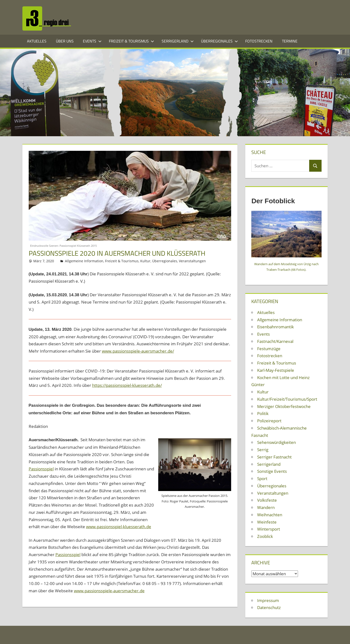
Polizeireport (269, 421)
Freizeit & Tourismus (131, 41)
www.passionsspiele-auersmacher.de (109, 591)
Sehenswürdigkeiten (276, 442)
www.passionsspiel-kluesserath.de (119, 527)
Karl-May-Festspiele (276, 370)
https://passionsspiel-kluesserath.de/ (127, 385)
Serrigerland (178, 41)
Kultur (145, 261)
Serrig (263, 450)
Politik (263, 413)
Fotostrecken (259, 41)
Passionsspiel (41, 469)
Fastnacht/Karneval (275, 341)
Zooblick (265, 536)
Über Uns (65, 41)
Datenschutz (269, 607)
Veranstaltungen (192, 261)
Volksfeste (267, 500)
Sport (262, 479)
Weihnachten (270, 515)
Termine (290, 41)
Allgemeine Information (84, 261)
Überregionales (219, 41)
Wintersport (269, 529)
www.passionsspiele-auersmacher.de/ (138, 351)
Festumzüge (269, 349)
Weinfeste (267, 522)
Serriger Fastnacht (274, 457)
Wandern (266, 507)
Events (92, 41)
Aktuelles (37, 41)
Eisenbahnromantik (276, 327)
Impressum (268, 600)
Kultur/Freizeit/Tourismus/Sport (287, 399)
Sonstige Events (272, 471)
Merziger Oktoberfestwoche (284, 406)
